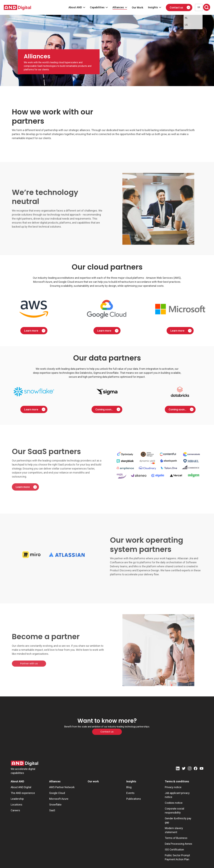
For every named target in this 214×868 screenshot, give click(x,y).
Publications (134, 799)
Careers (15, 810)
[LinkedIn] (178, 769)
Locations (16, 805)
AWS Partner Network (62, 787)
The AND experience (23, 793)
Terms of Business (176, 838)
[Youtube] (202, 769)
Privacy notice (173, 787)
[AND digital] (17, 7)
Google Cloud (57, 793)
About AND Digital (21, 787)
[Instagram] (190, 769)
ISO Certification (174, 850)
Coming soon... (104, 409)
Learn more (31, 331)
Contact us (176, 7)
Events (130, 793)
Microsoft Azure (59, 799)
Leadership (17, 799)
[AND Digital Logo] (25, 763)
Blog (129, 787)
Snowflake (55, 805)
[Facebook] (196, 769)
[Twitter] (184, 769)
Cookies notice (174, 803)
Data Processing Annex (178, 844)
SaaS (52, 810)
